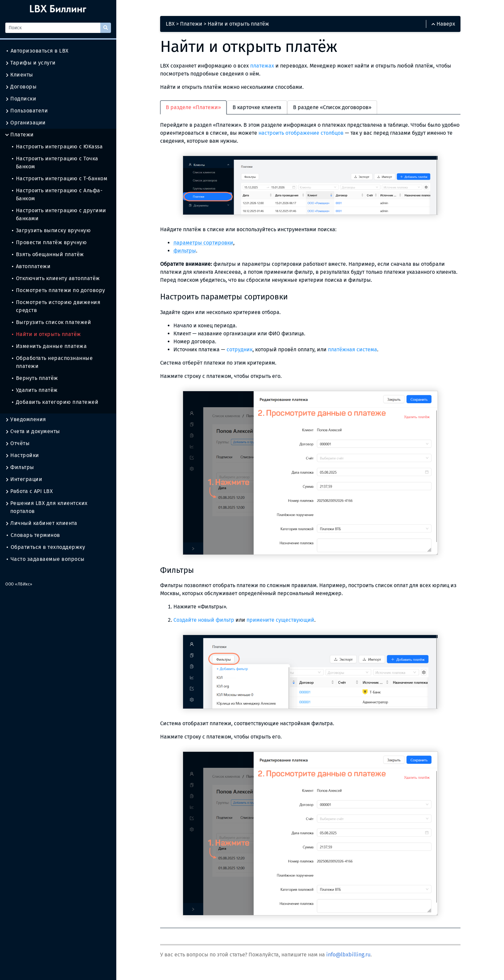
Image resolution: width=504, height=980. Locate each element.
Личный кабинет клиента (41, 523)
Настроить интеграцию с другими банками (59, 214)
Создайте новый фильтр (204, 620)
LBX (170, 24)
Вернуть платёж (35, 378)
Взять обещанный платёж (48, 254)
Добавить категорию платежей (55, 402)
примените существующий (280, 620)
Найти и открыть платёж (47, 334)
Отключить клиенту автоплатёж (56, 278)
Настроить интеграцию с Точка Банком (55, 163)
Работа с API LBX (29, 491)
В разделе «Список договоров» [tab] (332, 107)
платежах (262, 66)
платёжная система (353, 349)
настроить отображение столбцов (301, 133)
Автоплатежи (31, 266)
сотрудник (240, 349)
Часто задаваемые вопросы (46, 559)
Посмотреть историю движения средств (56, 306)
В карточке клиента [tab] (257, 107)
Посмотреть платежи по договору (59, 290)
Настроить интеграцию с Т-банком (60, 178)
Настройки (22, 455)
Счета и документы (33, 431)
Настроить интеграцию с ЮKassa (57, 147)
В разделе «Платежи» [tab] (193, 107)
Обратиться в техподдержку (46, 547)
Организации (26, 123)
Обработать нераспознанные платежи (52, 362)
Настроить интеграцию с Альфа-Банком (57, 194)
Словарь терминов (33, 535)
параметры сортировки (203, 243)
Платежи (20, 135)
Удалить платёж (35, 390)
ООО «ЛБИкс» (19, 584)
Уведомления (26, 419)
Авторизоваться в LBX (38, 51)
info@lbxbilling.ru (348, 955)
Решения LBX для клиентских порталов (47, 507)
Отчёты (17, 443)
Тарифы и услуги (31, 63)
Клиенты (19, 75)
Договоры (21, 87)
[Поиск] (53, 28)
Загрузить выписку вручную (51, 230)
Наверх (443, 24)
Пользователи (27, 111)
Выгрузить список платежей (51, 322)
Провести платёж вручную (49, 242)
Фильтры (20, 467)
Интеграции (24, 479)
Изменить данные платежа (49, 346)
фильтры (185, 251)
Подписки (21, 99)
